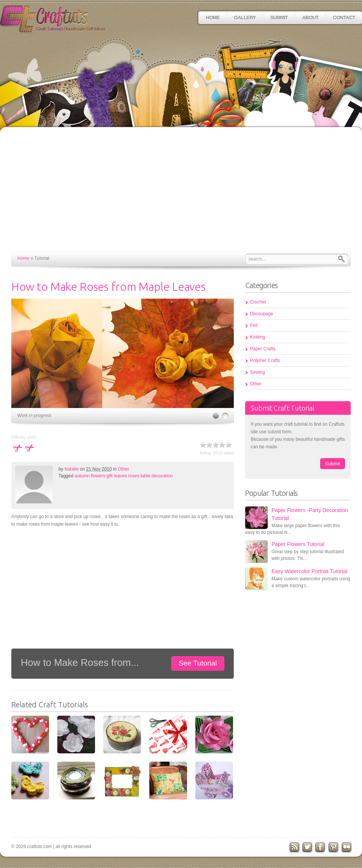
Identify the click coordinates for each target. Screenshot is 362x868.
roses (134, 476)
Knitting (258, 337)
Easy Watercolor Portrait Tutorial (309, 571)
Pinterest (334, 848)
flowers (98, 476)
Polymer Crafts (265, 360)
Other (124, 469)
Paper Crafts (263, 349)
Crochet (258, 302)
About (310, 18)
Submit (279, 18)
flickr (348, 848)
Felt (254, 325)
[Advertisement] (181, 195)
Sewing (257, 372)
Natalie (71, 469)
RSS (295, 848)
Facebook (321, 848)
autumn (82, 476)
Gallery (245, 18)
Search (343, 259)
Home (213, 18)
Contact (344, 18)
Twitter (308, 848)
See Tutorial (198, 663)
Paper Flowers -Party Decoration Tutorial (310, 514)
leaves (120, 476)
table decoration (157, 476)
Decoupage (262, 314)
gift (109, 476)
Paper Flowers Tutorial (298, 544)
